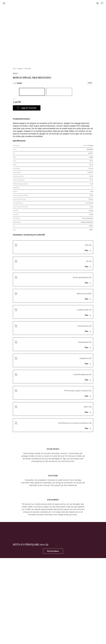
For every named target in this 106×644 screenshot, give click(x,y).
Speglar (20, 68)
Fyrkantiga (28, 68)
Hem (15, 68)
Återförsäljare (53, 551)
